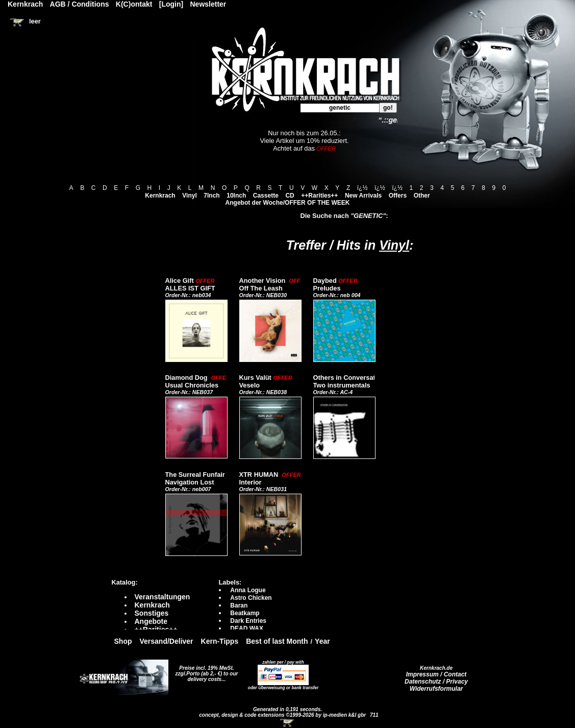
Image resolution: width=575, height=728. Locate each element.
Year (322, 641)
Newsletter (208, 4)
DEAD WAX (247, 628)
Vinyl (189, 196)
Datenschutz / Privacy (436, 682)
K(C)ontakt (134, 4)
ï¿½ (362, 188)
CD (290, 196)
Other (422, 196)
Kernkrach (160, 196)
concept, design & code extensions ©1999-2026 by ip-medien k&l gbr (283, 715)
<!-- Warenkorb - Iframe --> (288, 723)
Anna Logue (248, 590)
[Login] (171, 4)
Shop (123, 641)
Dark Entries (248, 621)
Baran (239, 605)
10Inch (236, 196)
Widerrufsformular (436, 689)
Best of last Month (277, 641)
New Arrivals (363, 196)
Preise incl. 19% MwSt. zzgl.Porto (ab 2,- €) (205, 671)
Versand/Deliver (167, 641)
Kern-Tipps (220, 641)
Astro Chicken (251, 598)
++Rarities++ (319, 196)
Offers (398, 196)
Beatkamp (245, 613)
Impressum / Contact (436, 674)
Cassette (266, 196)
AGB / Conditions (80, 4)
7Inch (211, 196)
